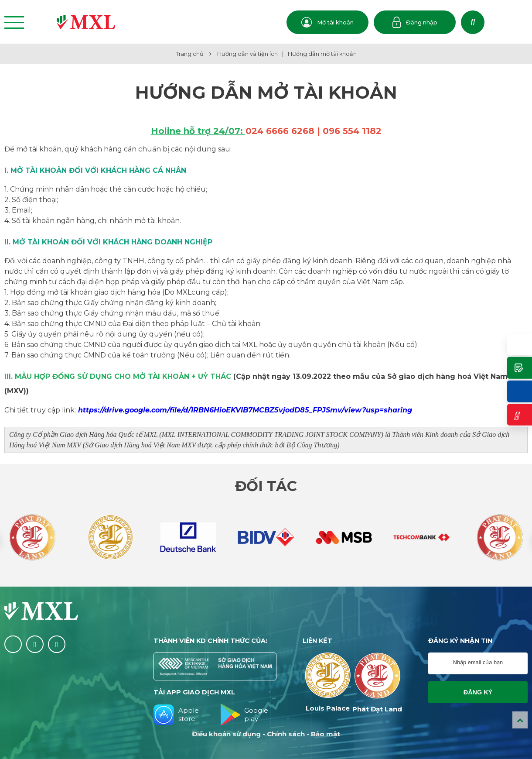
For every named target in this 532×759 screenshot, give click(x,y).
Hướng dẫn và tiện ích (247, 54)
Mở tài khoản (327, 22)
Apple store (176, 715)
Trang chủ (190, 54)
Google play (244, 715)
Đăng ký (478, 692)
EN (519, 23)
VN (500, 23)
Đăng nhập (415, 22)
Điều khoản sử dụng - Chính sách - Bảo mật (266, 734)
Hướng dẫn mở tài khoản (322, 54)
